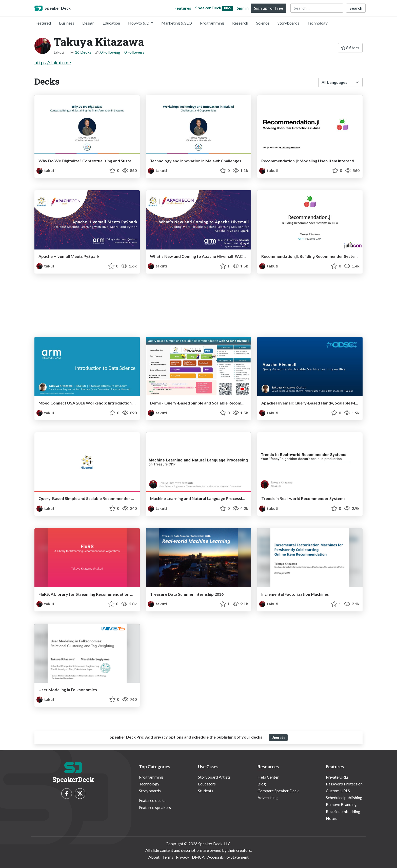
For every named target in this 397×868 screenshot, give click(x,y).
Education (111, 23)
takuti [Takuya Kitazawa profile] (46, 170)
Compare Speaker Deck (278, 791)
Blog (262, 784)
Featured (43, 23)
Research (240, 23)
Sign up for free (269, 8)
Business (67, 23)
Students (206, 791)
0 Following (110, 52)
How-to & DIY (141, 23)
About (154, 857)
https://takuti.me (53, 62)
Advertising (268, 797)
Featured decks (152, 800)
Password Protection (344, 784)
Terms (168, 857)
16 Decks (83, 52)
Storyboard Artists (214, 777)
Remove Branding (341, 804)
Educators (207, 784)
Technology (317, 23)
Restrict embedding (343, 811)
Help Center (268, 777)
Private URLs (337, 777)
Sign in (243, 8)
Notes (331, 818)
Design (88, 23)
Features (183, 8)
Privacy (183, 857)
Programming (212, 23)
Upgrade (278, 738)
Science (263, 23)
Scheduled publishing (344, 797)
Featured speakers (155, 807)
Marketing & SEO (177, 23)
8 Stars (350, 47)
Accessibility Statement (228, 857)
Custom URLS (338, 791)
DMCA (198, 857)
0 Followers (134, 52)
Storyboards (288, 23)
